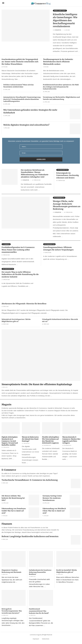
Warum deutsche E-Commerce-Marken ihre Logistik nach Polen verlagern (71, 440)
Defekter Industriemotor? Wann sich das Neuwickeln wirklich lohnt (18, 86)
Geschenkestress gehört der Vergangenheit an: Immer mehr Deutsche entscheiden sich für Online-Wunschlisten (20, 62)
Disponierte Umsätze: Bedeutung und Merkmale (11, 571)
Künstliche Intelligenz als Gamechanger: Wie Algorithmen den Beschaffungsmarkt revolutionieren (65, 20)
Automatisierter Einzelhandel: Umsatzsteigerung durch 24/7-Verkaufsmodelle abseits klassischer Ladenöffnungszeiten (22, 99)
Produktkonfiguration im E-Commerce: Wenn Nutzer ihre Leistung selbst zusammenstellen (18, 250)
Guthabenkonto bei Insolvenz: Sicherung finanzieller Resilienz (40, 572)
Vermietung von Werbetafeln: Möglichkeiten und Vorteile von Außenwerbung (61, 98)
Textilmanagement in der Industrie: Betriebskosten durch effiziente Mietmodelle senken (58, 62)
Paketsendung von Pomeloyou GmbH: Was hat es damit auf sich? (14, 511)
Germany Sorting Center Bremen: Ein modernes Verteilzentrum (52, 498)
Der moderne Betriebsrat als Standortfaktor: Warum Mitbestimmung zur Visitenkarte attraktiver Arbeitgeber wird (35, 173)
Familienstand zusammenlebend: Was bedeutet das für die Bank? (39, 611)
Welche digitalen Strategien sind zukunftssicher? (26, 125)
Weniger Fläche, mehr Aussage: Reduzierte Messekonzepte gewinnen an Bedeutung (67, 205)
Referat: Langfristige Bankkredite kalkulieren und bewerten (30, 536)
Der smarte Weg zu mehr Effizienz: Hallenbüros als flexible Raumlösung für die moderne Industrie (20, 274)
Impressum (36, 639)
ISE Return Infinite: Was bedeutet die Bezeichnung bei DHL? (13, 498)
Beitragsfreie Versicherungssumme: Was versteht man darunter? (12, 611)
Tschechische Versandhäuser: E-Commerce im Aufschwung (30, 480)
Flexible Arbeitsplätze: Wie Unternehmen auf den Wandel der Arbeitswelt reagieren (51, 440)
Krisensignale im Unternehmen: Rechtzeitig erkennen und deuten (68, 175)
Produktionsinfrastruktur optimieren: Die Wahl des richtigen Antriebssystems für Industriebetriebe (61, 87)
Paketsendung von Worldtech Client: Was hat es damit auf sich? (54, 511)
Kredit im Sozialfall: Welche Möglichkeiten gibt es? (67, 571)
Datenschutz (46, 639)
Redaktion (58, 30)
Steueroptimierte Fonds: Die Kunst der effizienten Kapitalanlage (37, 384)
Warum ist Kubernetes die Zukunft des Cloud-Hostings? (30, 439)
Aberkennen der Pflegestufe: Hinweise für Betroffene (24, 304)
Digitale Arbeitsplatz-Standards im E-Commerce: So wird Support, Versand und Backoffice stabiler (10, 441)
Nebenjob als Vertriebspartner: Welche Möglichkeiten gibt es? (16, 320)
